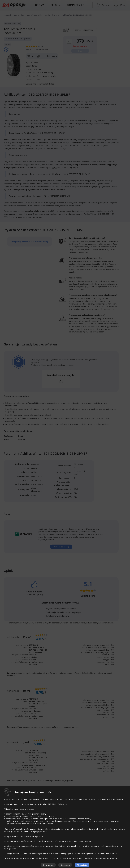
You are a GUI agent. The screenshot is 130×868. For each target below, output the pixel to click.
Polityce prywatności (36, 836)
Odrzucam (65, 865)
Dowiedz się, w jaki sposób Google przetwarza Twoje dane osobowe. (64, 841)
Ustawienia (48, 865)
